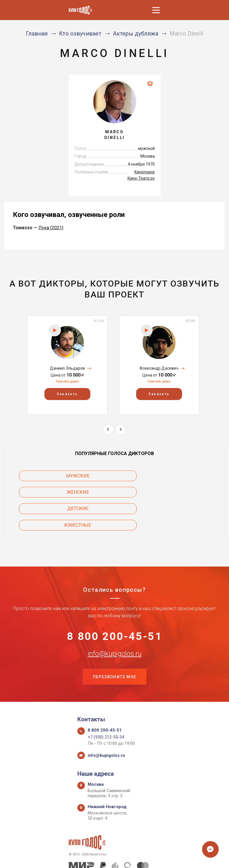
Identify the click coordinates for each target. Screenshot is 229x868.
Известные (179, 492)
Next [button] (121, 429)
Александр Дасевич (159, 368)
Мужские (51, 476)
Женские (179, 476)
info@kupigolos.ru (115, 622)
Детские (51, 492)
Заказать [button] (67, 394)
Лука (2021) (51, 228)
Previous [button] (108, 429)
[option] (67, 365)
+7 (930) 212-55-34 (106, 707)
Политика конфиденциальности (112, 857)
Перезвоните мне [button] (115, 646)
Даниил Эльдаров (67, 368)
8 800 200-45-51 (114, 604)
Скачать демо (67, 381)
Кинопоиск (145, 172)
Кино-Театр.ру (141, 178)
